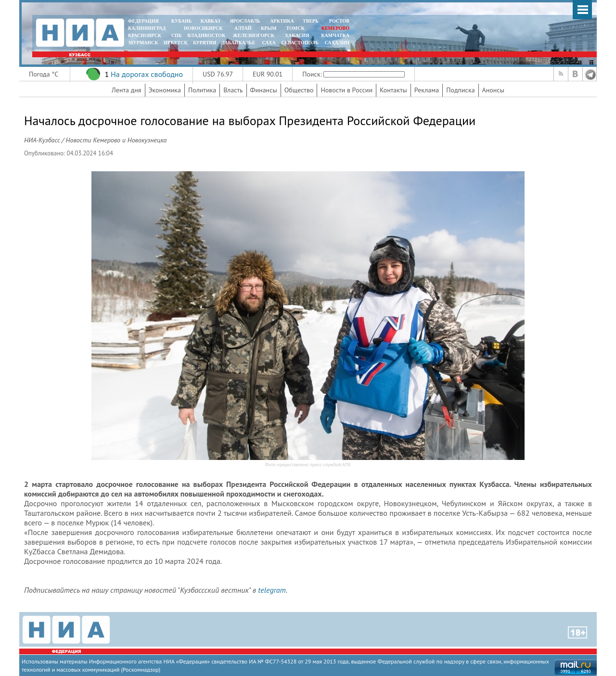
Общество (299, 90)
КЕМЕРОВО (335, 28)
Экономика (165, 90)
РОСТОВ (339, 21)
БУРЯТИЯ (205, 43)
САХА (269, 43)
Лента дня (126, 90)
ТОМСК (297, 28)
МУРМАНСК (143, 43)
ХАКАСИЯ (296, 35)
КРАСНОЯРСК (145, 35)
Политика (202, 90)
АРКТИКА (282, 21)
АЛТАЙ (243, 28)
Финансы (264, 90)
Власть (233, 90)
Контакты (393, 90)
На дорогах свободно (147, 74)
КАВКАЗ (211, 21)
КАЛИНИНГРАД (147, 28)
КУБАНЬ (181, 21)
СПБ (177, 35)
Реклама (427, 90)
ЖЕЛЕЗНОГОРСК (254, 35)
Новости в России (346, 90)
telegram (272, 590)
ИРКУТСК (175, 43)
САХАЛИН (337, 43)
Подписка (460, 90)
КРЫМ (269, 28)
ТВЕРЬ (311, 21)
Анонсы (493, 90)
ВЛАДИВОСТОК (206, 35)
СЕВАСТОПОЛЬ (300, 43)
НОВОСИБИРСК (203, 28)
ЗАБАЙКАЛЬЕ (239, 43)
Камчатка (335, 35)
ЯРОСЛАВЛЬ (245, 21)
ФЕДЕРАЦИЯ (143, 21)
